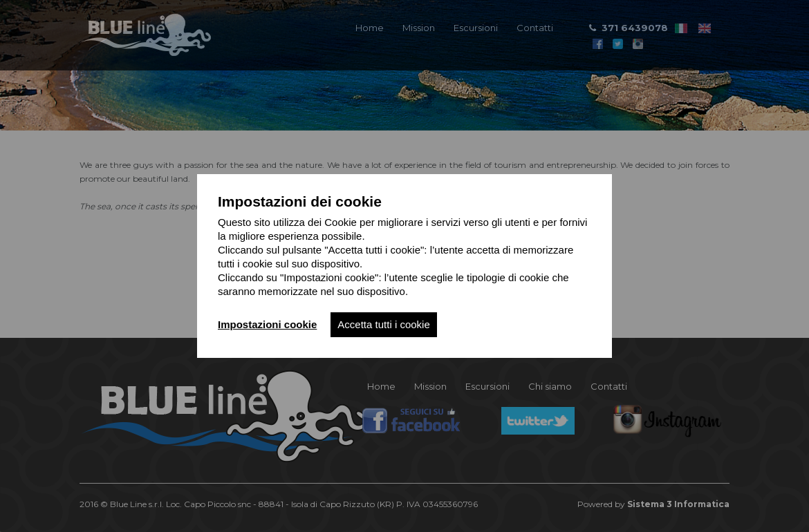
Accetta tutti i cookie (383, 324)
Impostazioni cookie (267, 324)
